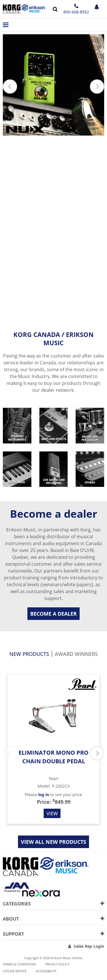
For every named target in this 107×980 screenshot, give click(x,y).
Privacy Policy (57, 964)
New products (29, 654)
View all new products (53, 842)
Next (97, 87)
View (52, 814)
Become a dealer (53, 614)
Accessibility (46, 971)
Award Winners (76, 654)
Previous (10, 87)
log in (44, 795)
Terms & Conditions (19, 964)
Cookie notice (15, 971)
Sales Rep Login (89, 946)
